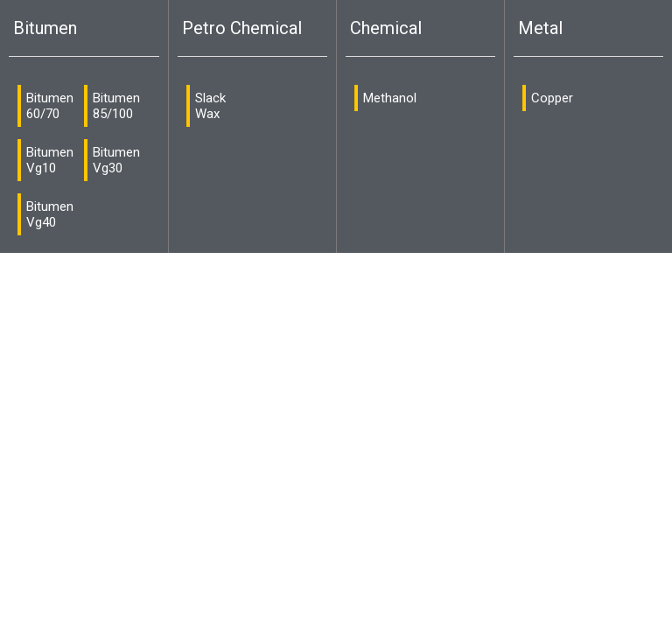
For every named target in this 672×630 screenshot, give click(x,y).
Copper (552, 98)
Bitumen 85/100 (116, 106)
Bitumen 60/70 (50, 106)
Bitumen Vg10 (50, 160)
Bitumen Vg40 (50, 214)
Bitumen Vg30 (116, 160)
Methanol (390, 98)
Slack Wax (210, 106)
